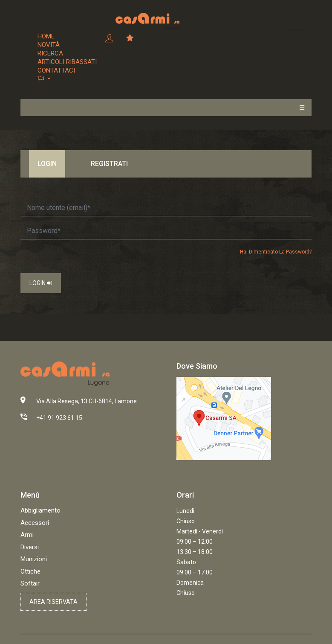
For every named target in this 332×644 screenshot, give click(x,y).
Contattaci (56, 70)
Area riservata (53, 602)
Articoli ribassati (67, 62)
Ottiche (30, 571)
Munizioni (34, 559)
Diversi (30, 547)
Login (41, 283)
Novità (49, 45)
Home (46, 36)
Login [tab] (47, 164)
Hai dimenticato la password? (276, 252)
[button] (67, 79)
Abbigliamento (40, 510)
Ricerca (50, 53)
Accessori (35, 523)
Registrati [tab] (109, 164)
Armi (27, 535)
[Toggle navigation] (297, 21)
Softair (30, 583)
